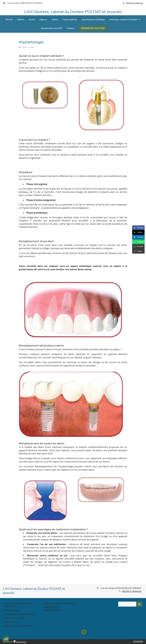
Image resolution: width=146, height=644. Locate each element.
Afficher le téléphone (135, 3)
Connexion (138, 641)
